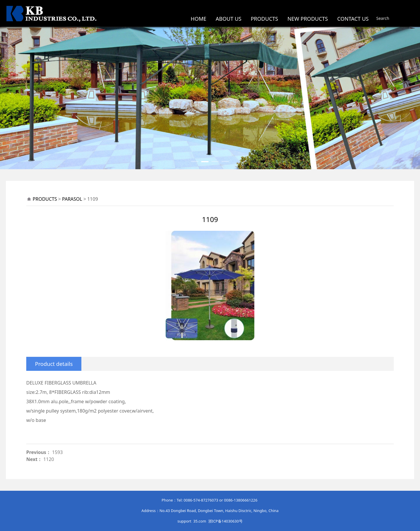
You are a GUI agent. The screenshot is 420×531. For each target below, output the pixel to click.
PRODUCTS (265, 19)
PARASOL (72, 199)
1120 (49, 459)
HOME (199, 19)
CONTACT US (353, 19)
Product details (54, 364)
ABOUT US (229, 19)
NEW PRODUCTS (308, 19)
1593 (58, 452)
